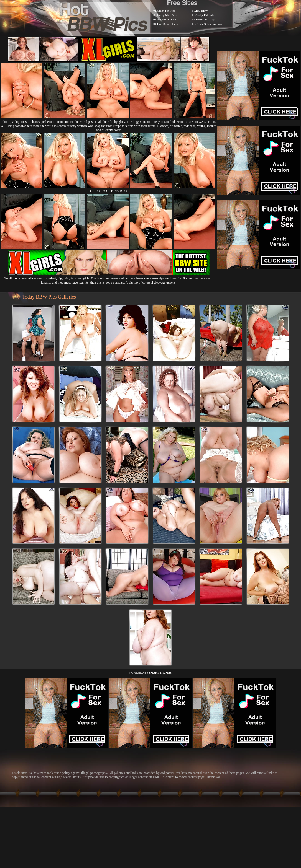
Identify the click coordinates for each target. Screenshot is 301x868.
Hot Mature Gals (167, 24)
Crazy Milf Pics (167, 15)
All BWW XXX (167, 19)
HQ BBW (202, 11)
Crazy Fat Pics (166, 11)
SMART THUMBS (160, 673)
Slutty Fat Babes (206, 15)
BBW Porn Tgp (206, 19)
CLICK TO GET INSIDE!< (109, 191)
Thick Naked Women (209, 24)
